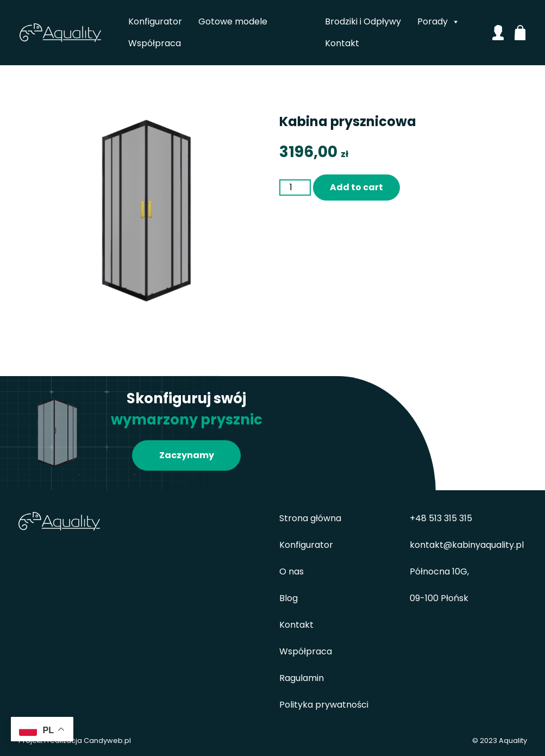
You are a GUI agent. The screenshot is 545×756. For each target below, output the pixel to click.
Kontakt (342, 43)
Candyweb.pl (107, 741)
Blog (289, 598)
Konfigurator (156, 21)
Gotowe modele (233, 21)
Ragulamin (302, 678)
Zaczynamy (187, 455)
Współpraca (155, 43)
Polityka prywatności (324, 705)
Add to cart (356, 187)
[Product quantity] (295, 188)
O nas (292, 571)
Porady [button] (438, 22)
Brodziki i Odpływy (363, 21)
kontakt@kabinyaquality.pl (467, 545)
